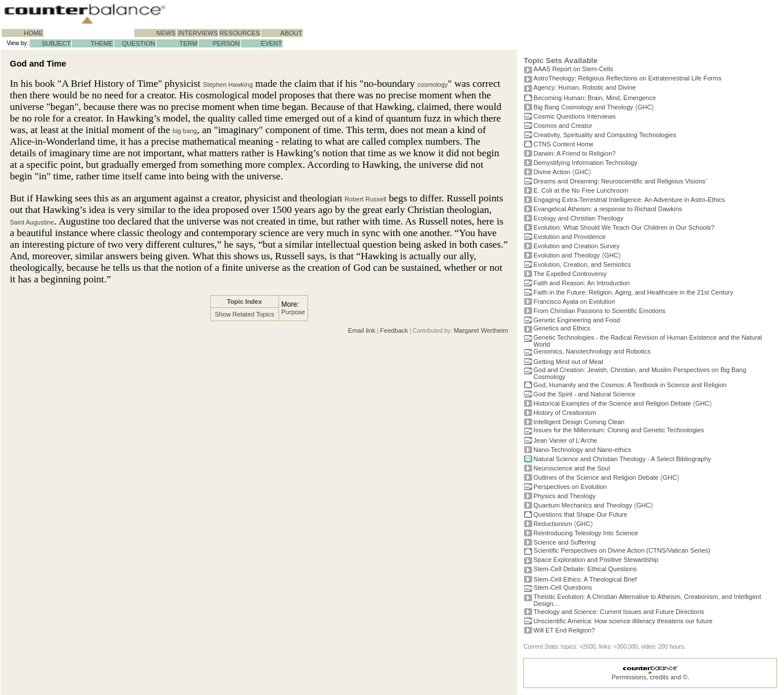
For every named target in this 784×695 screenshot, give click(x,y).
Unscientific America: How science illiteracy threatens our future (623, 621)
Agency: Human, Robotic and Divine (585, 87)
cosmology (433, 84)
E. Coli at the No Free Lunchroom (581, 190)
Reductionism (553, 524)
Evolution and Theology (567, 255)
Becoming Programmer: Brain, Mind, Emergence (595, 98)
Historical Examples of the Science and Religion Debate (612, 403)
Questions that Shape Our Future (580, 514)
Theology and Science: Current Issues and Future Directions (619, 612)
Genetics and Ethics (562, 328)
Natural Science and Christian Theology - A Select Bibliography (622, 459)
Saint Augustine (32, 222)
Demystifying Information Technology (585, 163)
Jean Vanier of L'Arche (565, 440)
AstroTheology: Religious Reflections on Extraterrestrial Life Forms (627, 78)
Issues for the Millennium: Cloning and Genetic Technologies (619, 430)
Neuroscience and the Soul (571, 468)
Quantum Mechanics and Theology (582, 505)
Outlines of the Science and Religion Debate (596, 477)
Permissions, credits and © (649, 677)
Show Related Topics (245, 314)
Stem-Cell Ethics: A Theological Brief (585, 579)
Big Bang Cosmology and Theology (583, 107)
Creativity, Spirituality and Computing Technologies (605, 135)
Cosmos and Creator (563, 126)
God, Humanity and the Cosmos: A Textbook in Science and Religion (630, 385)
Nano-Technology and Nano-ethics (582, 450)
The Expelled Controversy (570, 274)
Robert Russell (365, 199)
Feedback (394, 330)
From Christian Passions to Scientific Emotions (599, 311)
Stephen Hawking (228, 84)
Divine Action (552, 172)
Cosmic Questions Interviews (574, 116)
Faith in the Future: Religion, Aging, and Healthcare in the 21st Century (633, 292)
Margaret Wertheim (481, 330)
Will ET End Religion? (564, 630)
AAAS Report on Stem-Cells (573, 69)
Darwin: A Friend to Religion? (574, 153)
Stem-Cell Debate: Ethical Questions (585, 569)
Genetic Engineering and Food (576, 320)
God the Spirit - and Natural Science (584, 394)
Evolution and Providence (569, 237)
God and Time (38, 64)
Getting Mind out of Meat (568, 362)
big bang (185, 131)
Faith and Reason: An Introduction (581, 283)
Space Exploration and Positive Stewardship (596, 560)
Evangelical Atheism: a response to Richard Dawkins (608, 209)
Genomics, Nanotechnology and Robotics (592, 351)
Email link (362, 330)
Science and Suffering (564, 542)
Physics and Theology (564, 496)
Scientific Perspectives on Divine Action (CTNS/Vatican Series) (622, 550)
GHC (644, 107)
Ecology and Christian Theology (578, 218)
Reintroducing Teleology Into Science (586, 533)
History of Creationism (565, 413)
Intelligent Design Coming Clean (579, 422)
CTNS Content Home (563, 144)
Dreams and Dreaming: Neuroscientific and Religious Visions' (620, 181)
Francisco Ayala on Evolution (574, 301)
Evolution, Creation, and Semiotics (582, 264)
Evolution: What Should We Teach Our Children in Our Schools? (624, 227)
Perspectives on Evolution (570, 487)
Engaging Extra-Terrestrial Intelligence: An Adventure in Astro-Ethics (629, 200)
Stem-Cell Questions (563, 587)
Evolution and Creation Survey (576, 246)
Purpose (293, 312)
